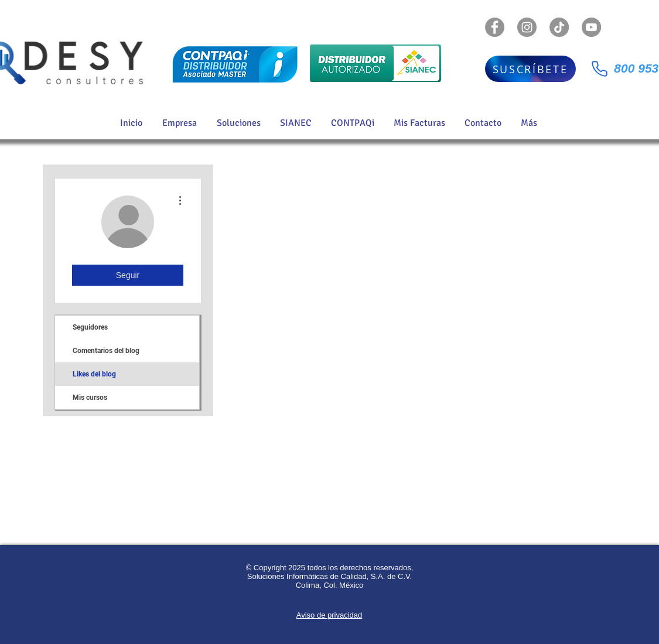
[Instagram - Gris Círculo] (527, 27)
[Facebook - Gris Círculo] (495, 27)
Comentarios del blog (106, 351)
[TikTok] (559, 27)
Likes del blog (94, 374)
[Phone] (600, 68)
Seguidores (90, 327)
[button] (240, 123)
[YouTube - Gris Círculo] (591, 27)
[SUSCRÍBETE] (530, 69)
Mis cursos (90, 398)
